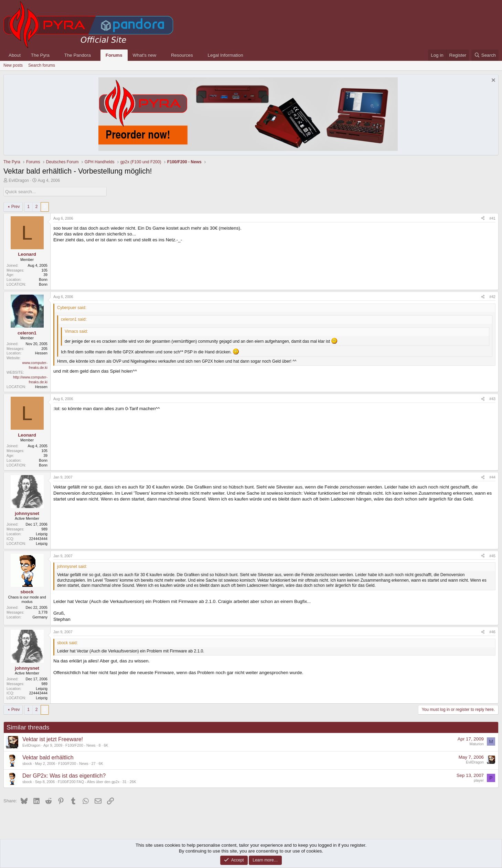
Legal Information (226, 55)
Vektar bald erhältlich (48, 757)
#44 (492, 477)
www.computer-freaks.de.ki (35, 365)
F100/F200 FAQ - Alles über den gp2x (89, 782)
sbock (27, 763)
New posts (13, 65)
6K (106, 745)
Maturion (477, 744)
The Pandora (78, 55)
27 (94, 763)
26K (133, 782)
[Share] (483, 219)
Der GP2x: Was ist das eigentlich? (64, 776)
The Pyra (40, 55)
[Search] (485, 55)
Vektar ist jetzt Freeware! (53, 739)
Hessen (41, 353)
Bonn (43, 279)
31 (125, 782)
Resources (182, 55)
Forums (114, 55)
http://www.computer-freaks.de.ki (30, 380)
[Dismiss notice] (493, 81)
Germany (40, 617)
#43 (492, 399)
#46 (492, 632)
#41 (492, 218)
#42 (492, 297)
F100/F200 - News (81, 745)
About (15, 55)
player (479, 780)
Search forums (42, 65)
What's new (145, 55)
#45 (492, 556)
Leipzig (42, 534)
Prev (16, 207)
